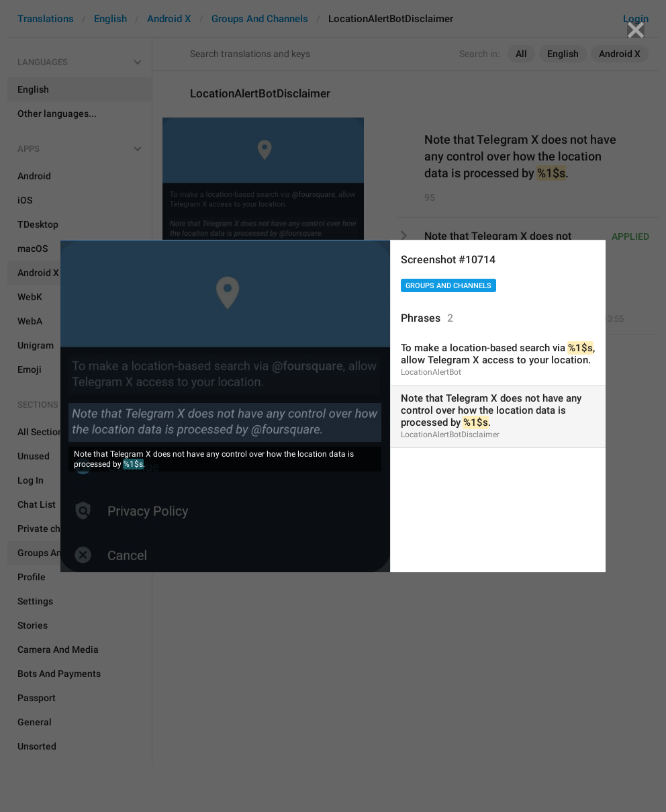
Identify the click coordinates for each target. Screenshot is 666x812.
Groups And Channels (448, 286)
